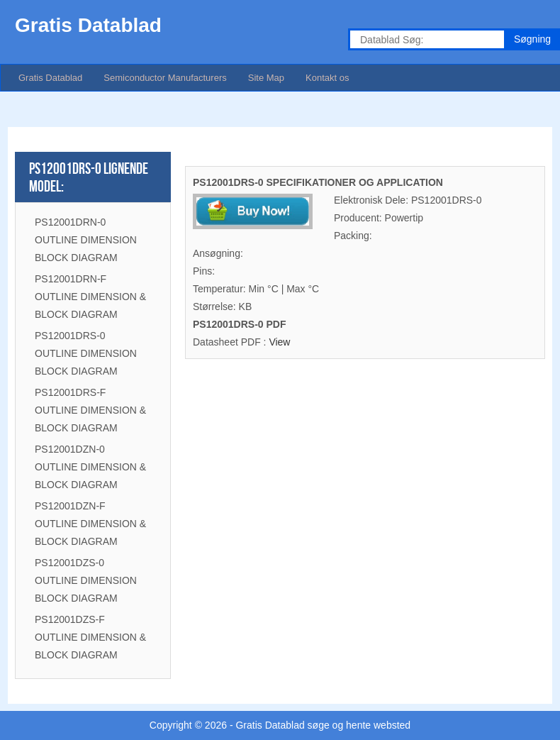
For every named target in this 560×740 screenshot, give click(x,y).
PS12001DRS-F (70, 392)
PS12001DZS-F (70, 619)
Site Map (266, 78)
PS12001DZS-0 (69, 563)
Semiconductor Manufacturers (165, 78)
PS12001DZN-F (70, 506)
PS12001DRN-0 (70, 222)
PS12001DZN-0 (70, 449)
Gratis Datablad (50, 78)
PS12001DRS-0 (70, 336)
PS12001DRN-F (71, 279)
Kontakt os (327, 78)
